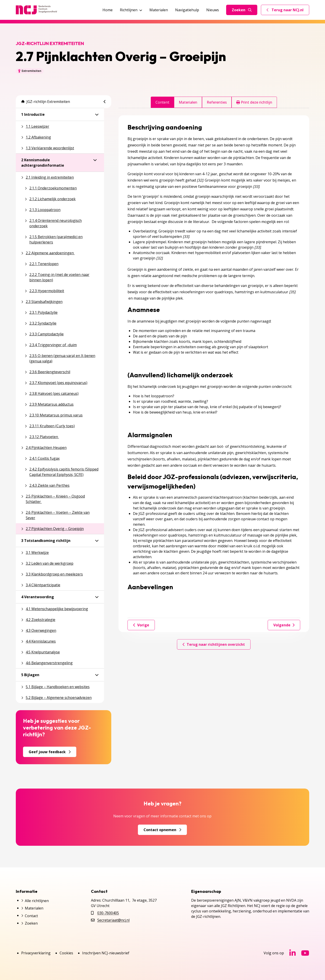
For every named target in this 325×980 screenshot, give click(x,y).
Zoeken (242, 10)
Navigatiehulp (187, 10)
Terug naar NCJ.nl (288, 11)
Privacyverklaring (36, 953)
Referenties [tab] (217, 102)
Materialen (159, 10)
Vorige (141, 625)
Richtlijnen (131, 10)
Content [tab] (162, 102)
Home (108, 10)
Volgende (284, 625)
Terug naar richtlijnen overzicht (214, 644)
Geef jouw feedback (50, 752)
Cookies (66, 953)
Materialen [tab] (188, 102)
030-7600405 (108, 913)
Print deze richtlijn (254, 102)
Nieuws (213, 10)
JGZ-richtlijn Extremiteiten (46, 102)
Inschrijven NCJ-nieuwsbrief (106, 953)
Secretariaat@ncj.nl (113, 920)
